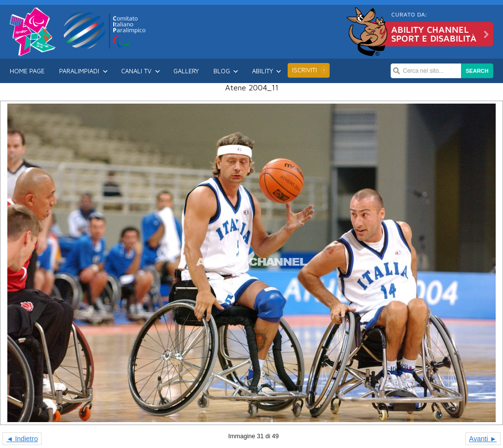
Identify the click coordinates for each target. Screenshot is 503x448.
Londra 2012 (33, 32)
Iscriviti (304, 70)
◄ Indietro (22, 439)
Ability (262, 71)
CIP (105, 30)
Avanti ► (483, 439)
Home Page (27, 71)
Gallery (186, 71)
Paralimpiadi (79, 71)
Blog (222, 71)
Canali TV (136, 71)
